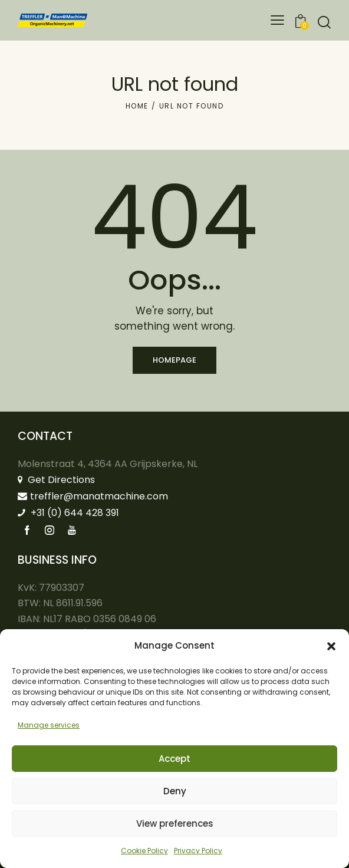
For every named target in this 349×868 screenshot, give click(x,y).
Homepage (174, 360)
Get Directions (56, 480)
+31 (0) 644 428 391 (68, 513)
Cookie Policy (144, 851)
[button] (331, 646)
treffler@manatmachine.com (93, 496)
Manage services (49, 725)
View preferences (175, 823)
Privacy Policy (198, 851)
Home (137, 106)
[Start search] (324, 22)
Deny (175, 791)
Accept (174, 759)
